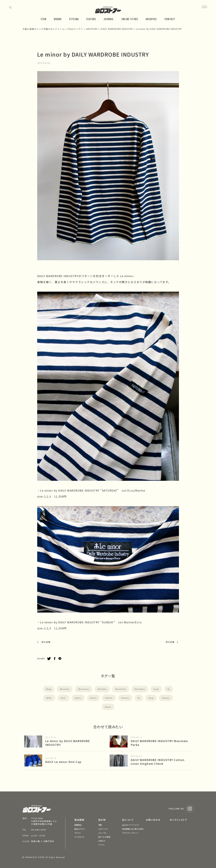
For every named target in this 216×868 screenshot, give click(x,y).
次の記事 (170, 642)
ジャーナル (102, 833)
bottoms (121, 689)
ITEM (43, 19)
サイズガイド (79, 837)
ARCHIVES (151, 19)
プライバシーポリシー (130, 833)
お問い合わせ (153, 820)
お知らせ (102, 841)
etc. (64, 698)
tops (109, 707)
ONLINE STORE (130, 19)
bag (49, 689)
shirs (79, 698)
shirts (110, 698)
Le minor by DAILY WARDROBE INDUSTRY (67, 743)
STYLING (74, 19)
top (152, 698)
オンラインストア (178, 820)
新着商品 (78, 825)
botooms (84, 689)
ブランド (78, 833)
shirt (94, 698)
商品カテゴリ (79, 829)
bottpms (140, 689)
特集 (100, 825)
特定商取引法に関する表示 (133, 829)
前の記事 (46, 642)
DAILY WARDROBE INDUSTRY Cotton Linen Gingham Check (158, 762)
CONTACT (170, 19)
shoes (126, 698)
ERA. (50, 698)
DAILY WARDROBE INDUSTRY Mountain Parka (159, 743)
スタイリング (103, 829)
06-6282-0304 (38, 830)
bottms (103, 689)
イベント (101, 845)
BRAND (58, 19)
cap (157, 689)
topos (167, 698)
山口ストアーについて (130, 825)
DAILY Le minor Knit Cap (63, 762)
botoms (65, 689)
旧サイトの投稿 (104, 837)
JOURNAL (109, 19)
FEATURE (91, 19)
